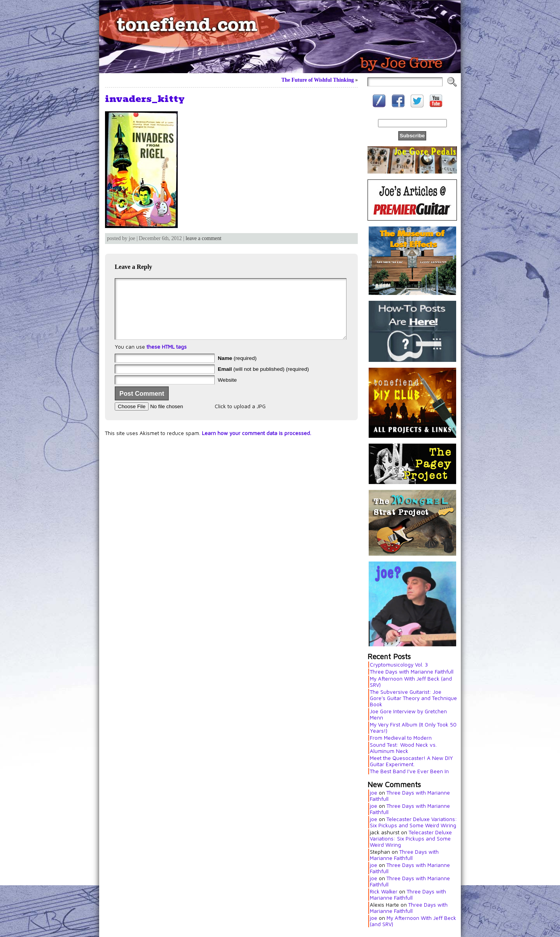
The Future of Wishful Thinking (317, 80)
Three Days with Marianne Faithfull (412, 672)
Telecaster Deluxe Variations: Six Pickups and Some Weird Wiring (413, 822)
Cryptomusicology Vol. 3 (399, 665)
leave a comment (203, 238)
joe (374, 793)
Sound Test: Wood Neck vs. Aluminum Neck (403, 748)
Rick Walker (384, 891)
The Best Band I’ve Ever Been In (409, 771)
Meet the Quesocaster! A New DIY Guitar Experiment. (411, 761)
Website (227, 392)
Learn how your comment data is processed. (256, 445)
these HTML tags (167, 358)
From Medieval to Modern (401, 738)
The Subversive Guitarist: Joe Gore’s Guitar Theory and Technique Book (413, 698)
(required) (237, 370)
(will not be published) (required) (263, 381)
